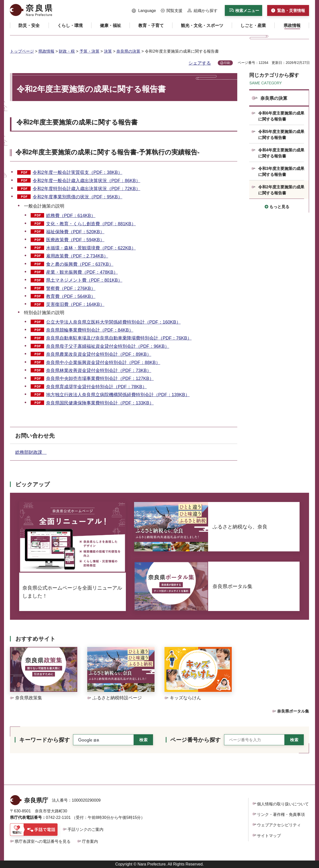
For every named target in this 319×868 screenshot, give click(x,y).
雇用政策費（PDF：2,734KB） (77, 256)
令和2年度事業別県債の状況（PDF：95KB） (78, 197)
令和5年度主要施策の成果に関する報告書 (281, 135)
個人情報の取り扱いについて (283, 804)
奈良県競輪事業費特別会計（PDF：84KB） (90, 330)
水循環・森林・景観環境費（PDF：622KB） (91, 248)
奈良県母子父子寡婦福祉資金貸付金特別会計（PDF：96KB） (108, 346)
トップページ (22, 51)
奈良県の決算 (128, 51)
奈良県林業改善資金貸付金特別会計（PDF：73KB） (99, 371)
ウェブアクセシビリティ (279, 825)
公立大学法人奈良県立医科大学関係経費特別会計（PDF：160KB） (113, 322)
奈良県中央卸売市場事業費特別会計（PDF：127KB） (100, 378)
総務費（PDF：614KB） (71, 216)
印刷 (227, 63)
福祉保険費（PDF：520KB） (75, 232)
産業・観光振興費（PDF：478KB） (82, 272)
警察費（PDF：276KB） (71, 288)
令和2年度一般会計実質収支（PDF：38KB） (78, 172)
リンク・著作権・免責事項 (281, 814)
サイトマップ (269, 836)
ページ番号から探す (196, 740)
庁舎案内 (90, 841)
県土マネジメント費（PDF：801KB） (84, 280)
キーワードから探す (45, 740)
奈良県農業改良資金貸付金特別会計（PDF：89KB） (99, 354)
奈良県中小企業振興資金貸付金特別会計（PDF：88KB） (103, 363)
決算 (108, 51)
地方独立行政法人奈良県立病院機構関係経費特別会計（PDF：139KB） (118, 395)
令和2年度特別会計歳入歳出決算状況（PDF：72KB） (86, 189)
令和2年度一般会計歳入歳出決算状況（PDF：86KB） (86, 181)
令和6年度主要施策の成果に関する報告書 (281, 116)
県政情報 (46, 51)
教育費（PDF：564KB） (71, 296)
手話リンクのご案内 (85, 829)
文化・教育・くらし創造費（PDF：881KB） (91, 224)
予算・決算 (89, 51)
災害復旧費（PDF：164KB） (75, 304)
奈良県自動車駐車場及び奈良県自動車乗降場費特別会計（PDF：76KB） (119, 338)
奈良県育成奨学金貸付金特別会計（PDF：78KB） (96, 387)
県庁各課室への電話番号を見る (43, 841)
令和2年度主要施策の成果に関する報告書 (77, 122)
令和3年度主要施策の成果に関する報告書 (281, 172)
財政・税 (67, 51)
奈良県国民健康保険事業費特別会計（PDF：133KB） (100, 403)
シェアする (200, 63)
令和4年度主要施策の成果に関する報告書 (281, 153)
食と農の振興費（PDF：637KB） (80, 264)
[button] (144, 11)
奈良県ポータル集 (293, 711)
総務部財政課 (31, 452)
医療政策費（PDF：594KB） (75, 240)
